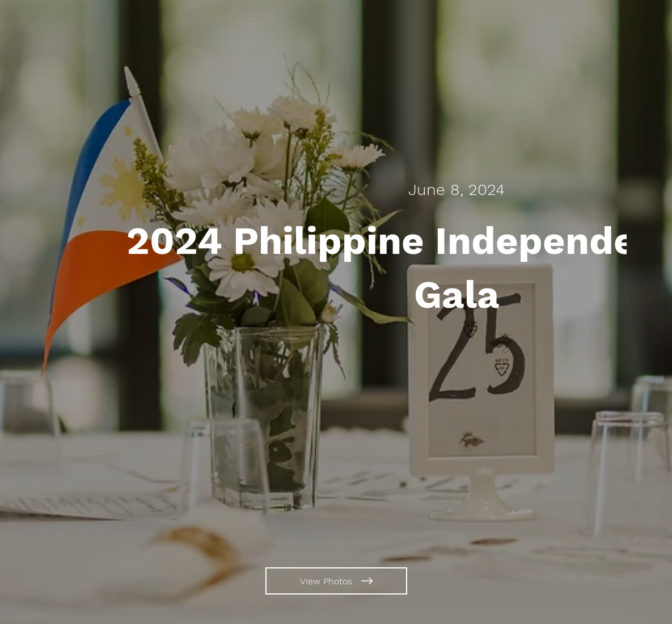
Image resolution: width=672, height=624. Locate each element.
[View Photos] (336, 581)
